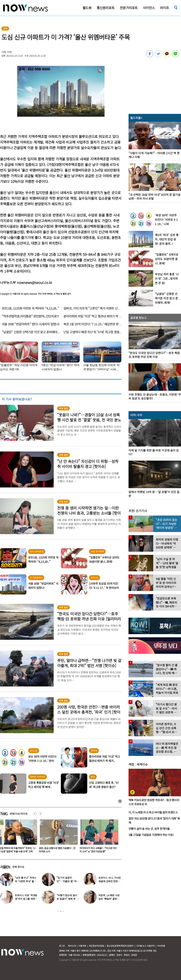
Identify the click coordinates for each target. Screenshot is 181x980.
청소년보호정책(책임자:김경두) (120, 946)
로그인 (62, 946)
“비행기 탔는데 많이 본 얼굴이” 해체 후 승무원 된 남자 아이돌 (68, 899)
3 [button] (63, 911)
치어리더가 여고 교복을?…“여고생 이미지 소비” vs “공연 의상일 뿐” (99, 850)
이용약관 (82, 946)
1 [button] (58, 911)
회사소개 (72, 946)
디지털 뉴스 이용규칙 (145, 946)
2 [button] (61, 911)
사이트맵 (161, 946)
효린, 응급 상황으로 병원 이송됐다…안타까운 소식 (58, 850)
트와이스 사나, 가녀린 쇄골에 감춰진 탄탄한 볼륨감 (110, 881)
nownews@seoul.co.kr (34, 282)
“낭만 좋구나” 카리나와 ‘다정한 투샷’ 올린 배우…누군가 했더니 (26, 881)
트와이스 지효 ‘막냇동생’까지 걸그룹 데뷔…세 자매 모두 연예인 (26, 899)
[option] (58, 837)
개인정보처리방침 (96, 946)
